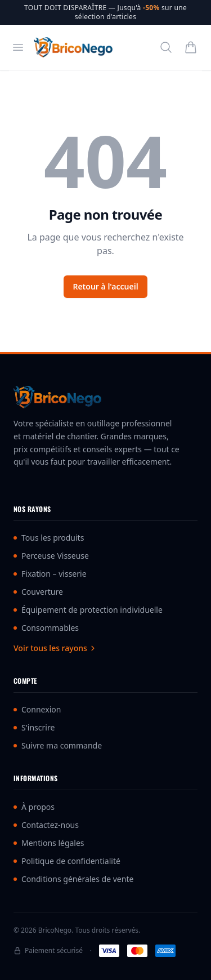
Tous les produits (49, 538)
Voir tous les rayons (55, 648)
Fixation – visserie (50, 574)
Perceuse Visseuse (51, 556)
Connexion (37, 709)
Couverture (38, 592)
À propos (34, 807)
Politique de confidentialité (67, 861)
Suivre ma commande (58, 745)
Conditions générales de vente (73, 879)
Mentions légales (49, 843)
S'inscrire (34, 727)
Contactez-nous (46, 825)
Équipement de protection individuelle (88, 610)
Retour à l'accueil (105, 286)
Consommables (46, 628)
